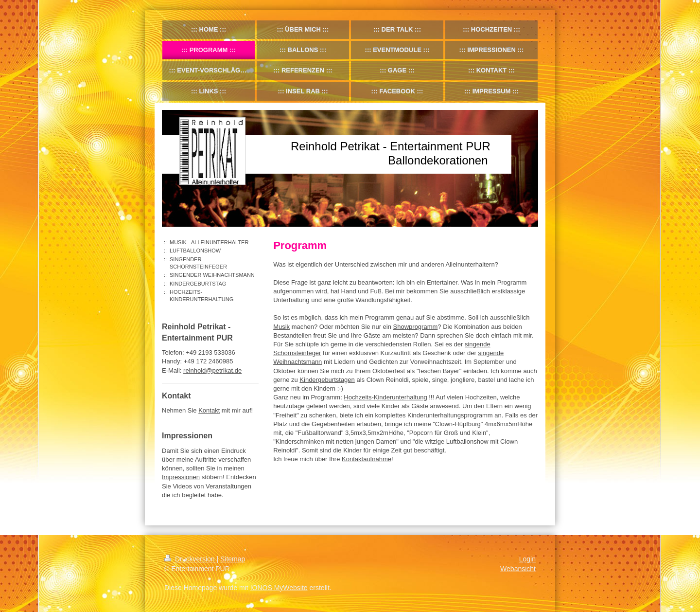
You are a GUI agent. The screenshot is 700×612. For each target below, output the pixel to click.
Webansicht (518, 569)
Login (527, 559)
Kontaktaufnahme (367, 459)
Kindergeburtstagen (327, 380)
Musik (281, 327)
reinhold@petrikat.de (212, 370)
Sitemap (233, 559)
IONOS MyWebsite (279, 588)
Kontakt (209, 410)
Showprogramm (416, 327)
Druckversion (190, 559)
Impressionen (181, 477)
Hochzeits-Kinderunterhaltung (385, 397)
